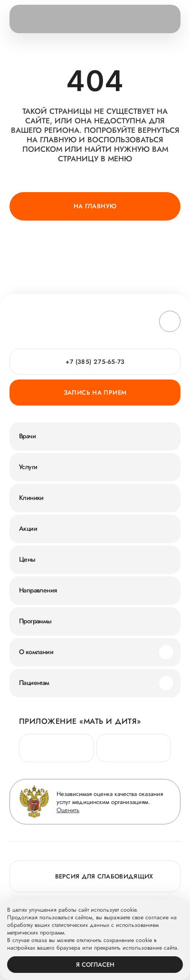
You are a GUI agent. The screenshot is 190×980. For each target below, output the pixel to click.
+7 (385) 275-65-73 (95, 362)
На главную (95, 206)
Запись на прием (95, 393)
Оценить (68, 810)
